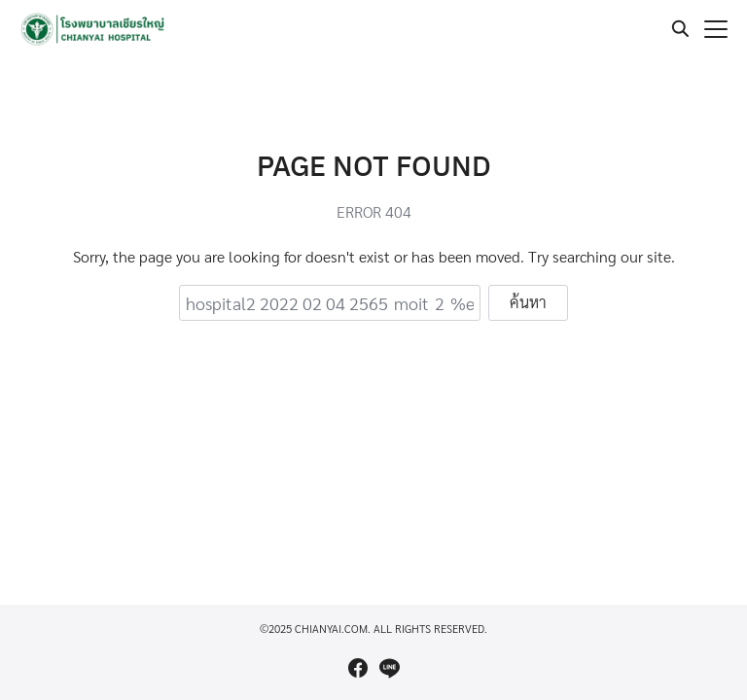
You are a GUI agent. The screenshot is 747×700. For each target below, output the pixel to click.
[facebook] (358, 668)
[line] (389, 668)
